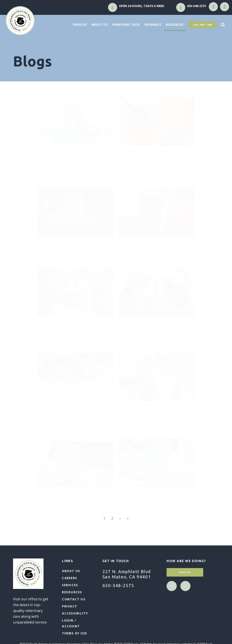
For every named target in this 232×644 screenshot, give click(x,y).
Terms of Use (74, 633)
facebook (213, 7)
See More (49, 174)
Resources (176, 25)
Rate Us (185, 572)
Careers (70, 578)
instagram (224, 7)
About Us (101, 25)
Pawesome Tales (126, 25)
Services (81, 25)
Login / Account (71, 623)
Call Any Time (203, 25)
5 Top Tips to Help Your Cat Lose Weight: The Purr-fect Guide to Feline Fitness (154, 411)
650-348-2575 (196, 6)
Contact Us (74, 599)
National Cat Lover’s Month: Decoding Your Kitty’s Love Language (67, 326)
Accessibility (75, 613)
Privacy (70, 606)
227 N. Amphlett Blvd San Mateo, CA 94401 (127, 574)
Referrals (154, 25)
